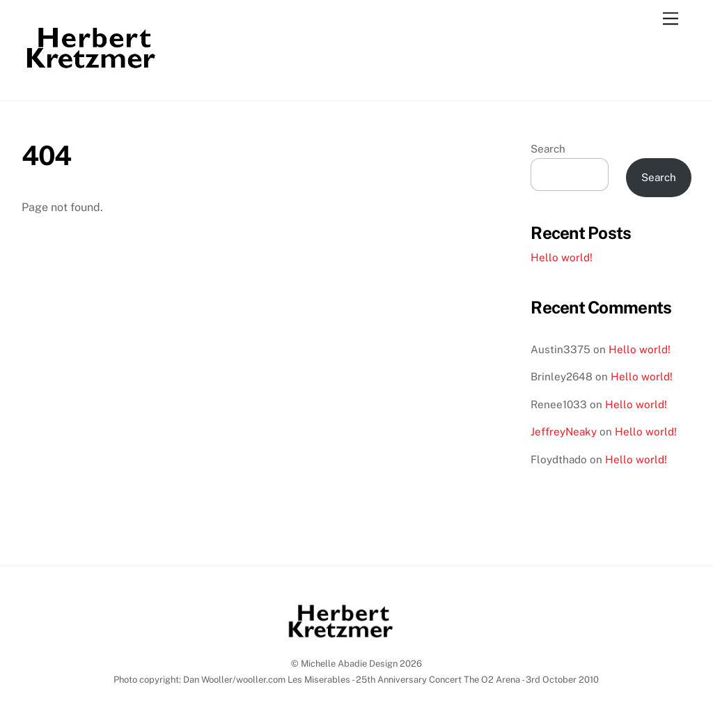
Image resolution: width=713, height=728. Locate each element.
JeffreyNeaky (564, 432)
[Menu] (671, 19)
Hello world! (562, 257)
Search (548, 149)
